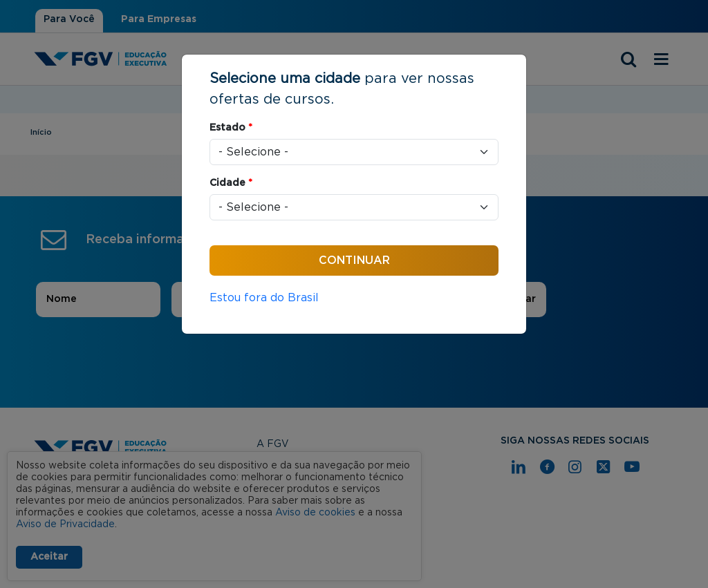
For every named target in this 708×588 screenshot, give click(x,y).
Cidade (231, 183)
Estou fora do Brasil (264, 298)
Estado (231, 128)
